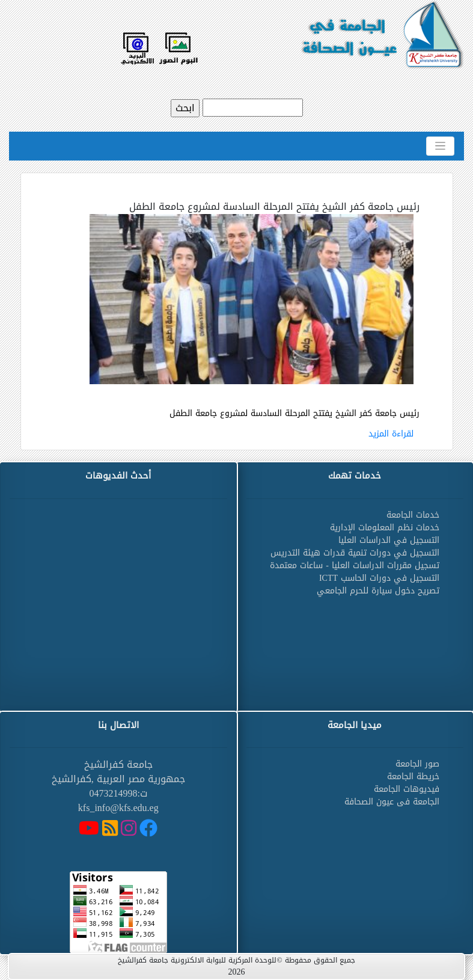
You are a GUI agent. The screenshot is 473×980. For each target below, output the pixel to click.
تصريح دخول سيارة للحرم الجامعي (378, 591)
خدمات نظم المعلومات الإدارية (385, 528)
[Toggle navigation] (440, 146)
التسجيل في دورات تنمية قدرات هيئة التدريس (355, 553)
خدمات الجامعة (413, 515)
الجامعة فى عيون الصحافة (392, 802)
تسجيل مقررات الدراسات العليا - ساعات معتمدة (355, 565)
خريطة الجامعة (413, 776)
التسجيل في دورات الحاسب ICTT (379, 578)
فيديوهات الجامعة (407, 789)
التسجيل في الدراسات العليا (389, 540)
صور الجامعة (417, 764)
